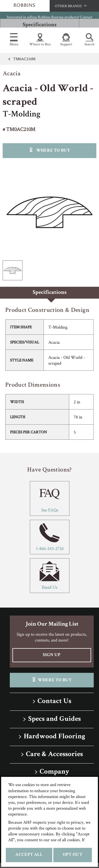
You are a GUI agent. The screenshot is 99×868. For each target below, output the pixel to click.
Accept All (29, 855)
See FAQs (50, 498)
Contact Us (54, 702)
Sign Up (52, 655)
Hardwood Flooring (55, 737)
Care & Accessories (54, 755)
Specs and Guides (55, 719)
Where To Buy (52, 680)
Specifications (40, 25)
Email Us (50, 576)
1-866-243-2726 (50, 537)
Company (54, 772)
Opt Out (73, 855)
